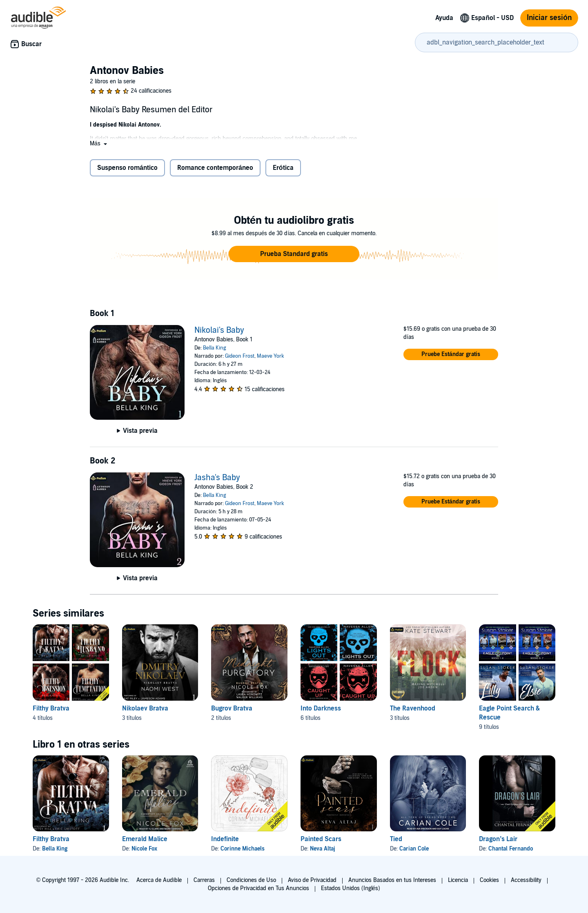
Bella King (215, 348)
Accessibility (526, 880)
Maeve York (271, 356)
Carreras (204, 880)
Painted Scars (321, 839)
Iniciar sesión (549, 18)
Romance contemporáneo (215, 168)
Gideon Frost (240, 356)
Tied (396, 839)
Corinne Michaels (243, 849)
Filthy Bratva (51, 839)
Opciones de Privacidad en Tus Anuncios (258, 888)
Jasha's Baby (217, 478)
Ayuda (444, 18)
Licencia (458, 880)
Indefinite (225, 839)
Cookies (489, 880)
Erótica (283, 168)
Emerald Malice (145, 839)
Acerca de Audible (159, 880)
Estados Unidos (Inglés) (351, 888)
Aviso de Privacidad (312, 880)
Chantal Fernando (511, 849)
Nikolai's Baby (219, 330)
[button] (99, 144)
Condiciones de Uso (251, 880)
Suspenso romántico (127, 168)
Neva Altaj (323, 849)
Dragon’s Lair (498, 839)
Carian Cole (414, 849)
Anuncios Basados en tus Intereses (392, 880)
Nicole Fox (144, 849)
